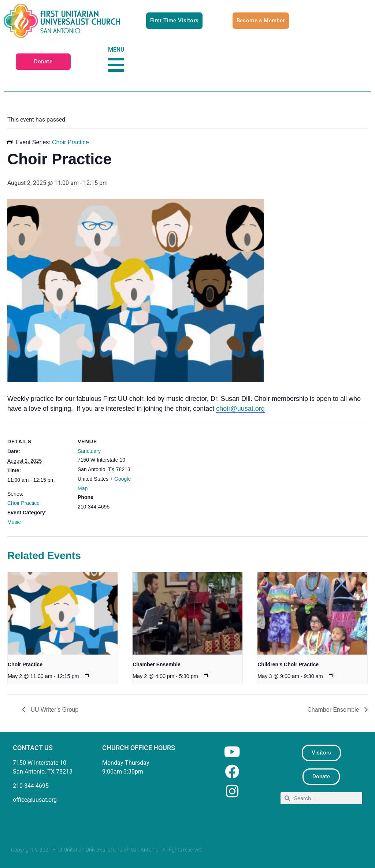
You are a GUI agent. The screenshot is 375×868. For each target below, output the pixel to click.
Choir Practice (23, 503)
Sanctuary (89, 451)
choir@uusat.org (240, 409)
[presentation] (63, 613)
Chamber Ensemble (157, 664)
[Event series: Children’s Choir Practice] (331, 675)
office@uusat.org (35, 800)
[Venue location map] (187, 475)
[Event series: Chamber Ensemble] (207, 675)
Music (14, 522)
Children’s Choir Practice (288, 664)
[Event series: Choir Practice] (88, 675)
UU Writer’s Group (54, 710)
